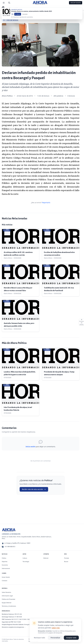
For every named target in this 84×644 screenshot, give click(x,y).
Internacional (6, 568)
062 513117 (15, 619)
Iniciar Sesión (76, 3)
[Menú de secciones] (4, 3)
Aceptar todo (71, 638)
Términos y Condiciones (9, 606)
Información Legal (7, 596)
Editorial (46, 558)
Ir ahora (18, 16)
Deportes (5, 561)
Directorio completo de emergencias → (14, 627)
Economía (5, 565)
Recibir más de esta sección (34, 489)
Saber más (56, 628)
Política (10, 8)
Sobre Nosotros (6, 592)
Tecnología (26, 561)
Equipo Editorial (7, 603)
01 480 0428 (18, 617)
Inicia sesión (30, 447)
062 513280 (17, 622)
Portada (67, 558)
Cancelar (25, 16)
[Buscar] (9, 3)
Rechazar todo (39, 638)
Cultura (25, 558)
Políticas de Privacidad (8, 599)
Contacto (4, 581)
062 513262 (23, 619)
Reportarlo (46, 203)
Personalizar (55, 638)
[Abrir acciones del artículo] (81, 322)
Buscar (66, 561)
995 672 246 (18, 614)
